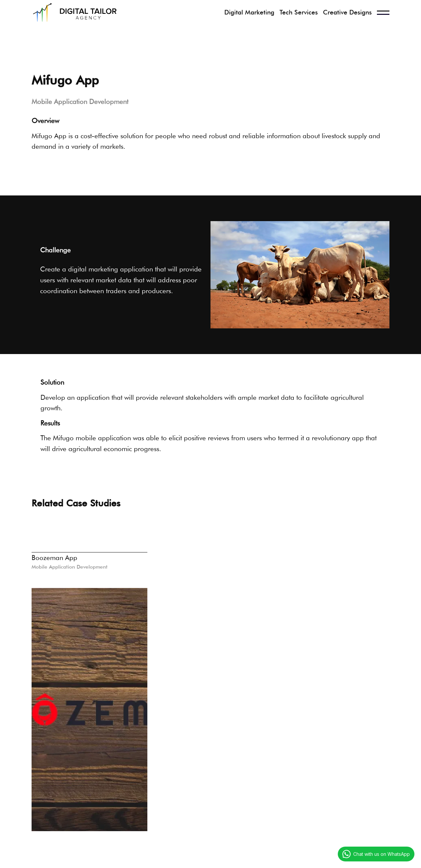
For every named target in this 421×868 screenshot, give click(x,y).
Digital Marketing (249, 12)
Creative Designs (347, 12)
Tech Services (299, 12)
